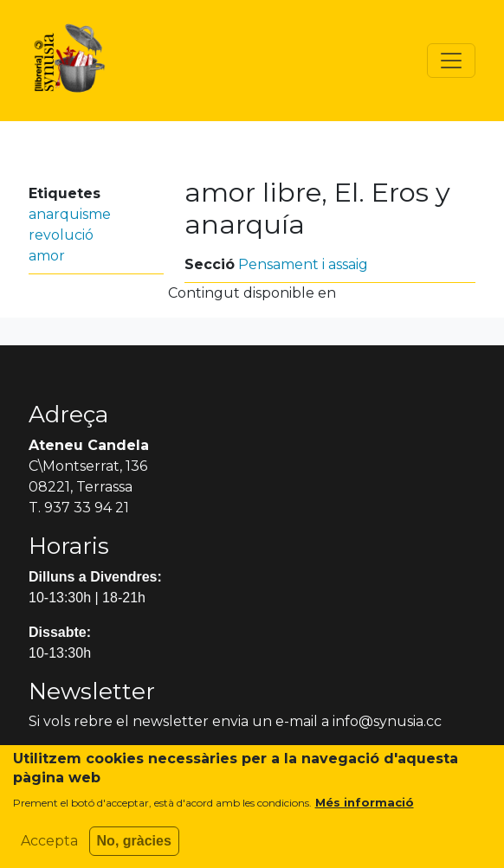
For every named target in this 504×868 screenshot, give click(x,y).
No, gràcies (134, 851)
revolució (61, 235)
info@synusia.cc (387, 721)
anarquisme (70, 214)
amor (47, 256)
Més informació (365, 813)
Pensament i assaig (303, 264)
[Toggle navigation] (451, 61)
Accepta (49, 851)
